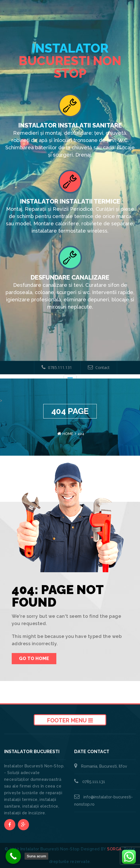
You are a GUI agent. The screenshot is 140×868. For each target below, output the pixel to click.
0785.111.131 (57, 367)
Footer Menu (70, 720)
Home (68, 434)
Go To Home (34, 658)
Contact (99, 367)
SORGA (114, 849)
